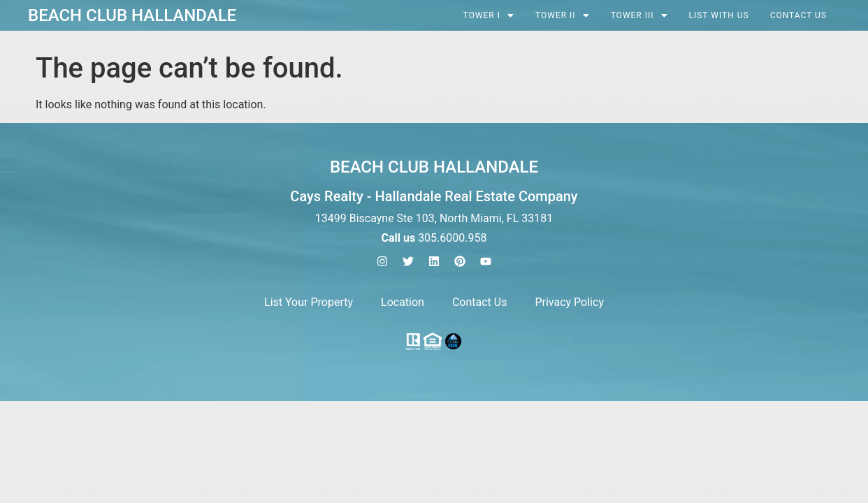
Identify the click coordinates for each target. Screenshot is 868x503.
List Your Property (309, 302)
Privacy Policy (569, 302)
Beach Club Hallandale (132, 15)
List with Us (719, 15)
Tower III (639, 15)
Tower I (489, 15)
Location (403, 302)
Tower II (563, 15)
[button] (489, 15)
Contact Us (798, 15)
